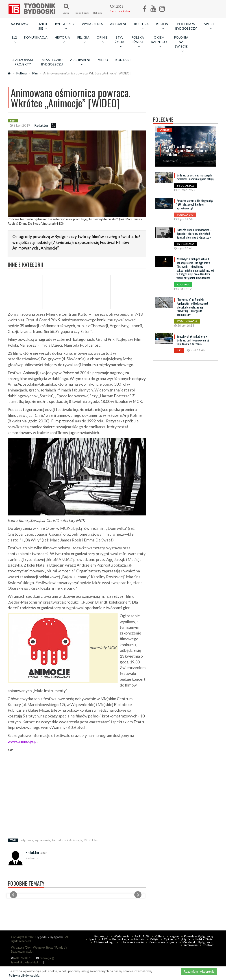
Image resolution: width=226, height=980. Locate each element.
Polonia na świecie (132, 942)
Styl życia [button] (120, 42)
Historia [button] (62, 39)
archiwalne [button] (80, 62)
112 (104, 939)
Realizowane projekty (23, 62)
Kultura (21, 73)
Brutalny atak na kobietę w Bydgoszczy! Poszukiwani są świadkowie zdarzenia (193, 340)
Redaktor (41, 125)
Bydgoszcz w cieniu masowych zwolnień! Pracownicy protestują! (195, 177)
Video (103, 60)
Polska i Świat (204, 939)
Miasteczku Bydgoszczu (52, 62)
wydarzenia (42, 840)
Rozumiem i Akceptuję (199, 971)
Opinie (168, 939)
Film (35, 73)
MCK (87, 840)
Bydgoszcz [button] (65, 26)
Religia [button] (83, 39)
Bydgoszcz (101, 936)
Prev (13, 895)
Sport (92, 939)
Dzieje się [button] (43, 26)
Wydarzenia (92, 24)
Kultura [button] (141, 26)
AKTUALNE (118, 24)
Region (174, 936)
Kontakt (123, 60)
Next (138, 895)
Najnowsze (21, 24)
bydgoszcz (26, 840)
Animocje (76, 840)
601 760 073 (21, 958)
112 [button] (14, 39)
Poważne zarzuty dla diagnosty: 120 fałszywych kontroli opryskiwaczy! (195, 204)
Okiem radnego (104, 942)
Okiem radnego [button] (159, 42)
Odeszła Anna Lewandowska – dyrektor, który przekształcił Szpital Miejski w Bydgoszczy (194, 234)
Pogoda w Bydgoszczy (186, 26)
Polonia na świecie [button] (181, 44)
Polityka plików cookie (24, 975)
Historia (139, 939)
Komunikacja (36, 37)
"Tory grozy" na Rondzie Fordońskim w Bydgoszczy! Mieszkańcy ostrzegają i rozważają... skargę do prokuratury (192, 307)
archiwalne (191, 945)
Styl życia (184, 939)
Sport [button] (209, 26)
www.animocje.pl (23, 741)
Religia (154, 939)
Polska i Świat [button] (138, 42)
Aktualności (60, 840)
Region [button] (162, 26)
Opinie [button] (102, 39)
